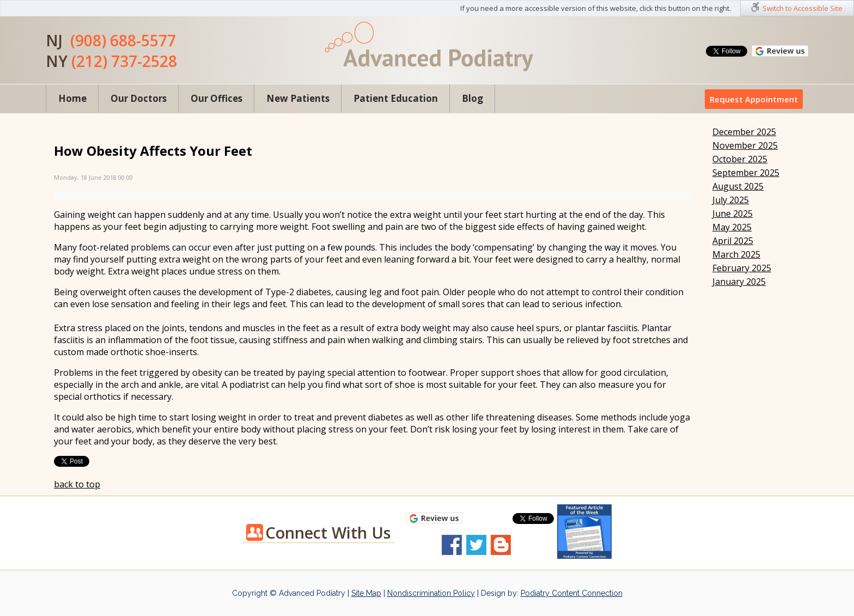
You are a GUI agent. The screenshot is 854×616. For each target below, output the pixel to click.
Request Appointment (754, 99)
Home (72, 98)
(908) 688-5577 (123, 40)
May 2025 (732, 227)
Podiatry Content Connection (572, 593)
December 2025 (744, 132)
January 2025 (739, 282)
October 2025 (740, 159)
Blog (472, 98)
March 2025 (736, 254)
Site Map (366, 593)
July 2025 (731, 200)
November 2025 (745, 145)
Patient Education (396, 98)
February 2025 (742, 268)
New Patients (298, 98)
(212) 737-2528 (124, 61)
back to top (77, 484)
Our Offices (216, 98)
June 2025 (733, 214)
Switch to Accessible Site (803, 8)
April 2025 (733, 241)
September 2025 (746, 173)
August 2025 (738, 186)
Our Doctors (139, 98)
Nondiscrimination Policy (431, 593)
